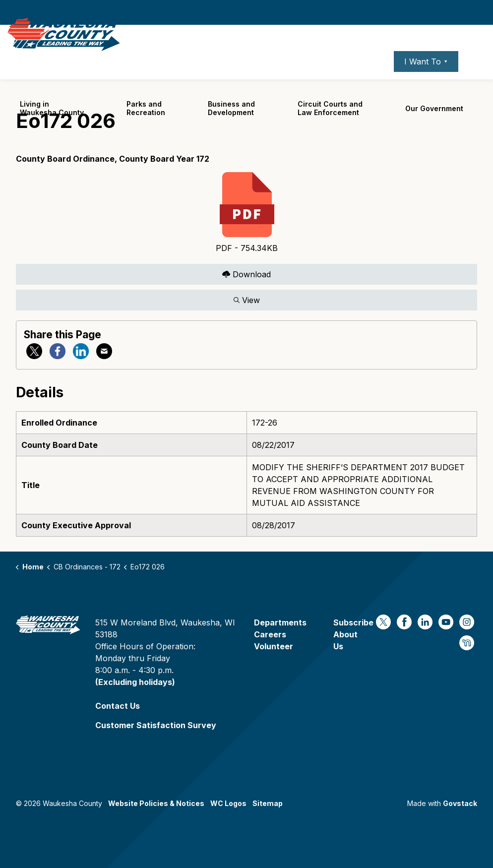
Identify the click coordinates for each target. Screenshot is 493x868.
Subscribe (353, 622)
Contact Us (118, 706)
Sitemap (268, 803)
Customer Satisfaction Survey (156, 725)
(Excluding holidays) (135, 682)
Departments (280, 622)
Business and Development (231, 124)
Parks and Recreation (146, 124)
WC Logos (228, 803)
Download (246, 274)
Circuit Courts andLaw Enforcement (330, 124)
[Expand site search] (476, 77)
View (246, 300)
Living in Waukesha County (52, 124)
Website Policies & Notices (156, 803)
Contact (373, 77)
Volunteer (274, 646)
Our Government (434, 124)
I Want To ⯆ (426, 77)
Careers (338, 77)
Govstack (460, 803)
